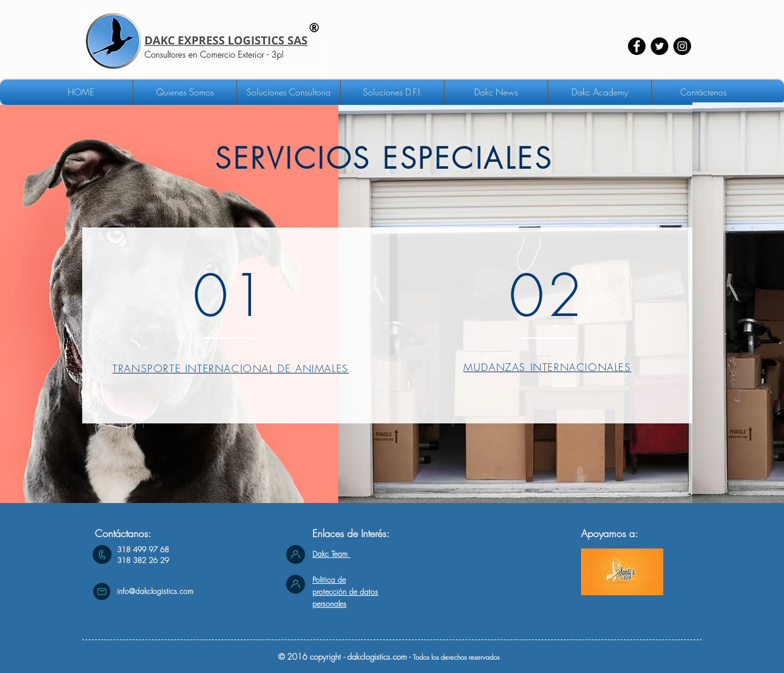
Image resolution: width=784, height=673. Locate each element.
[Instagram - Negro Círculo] (682, 46)
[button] (289, 92)
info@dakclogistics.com (155, 591)
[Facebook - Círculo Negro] (637, 46)
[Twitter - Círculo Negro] (659, 46)
